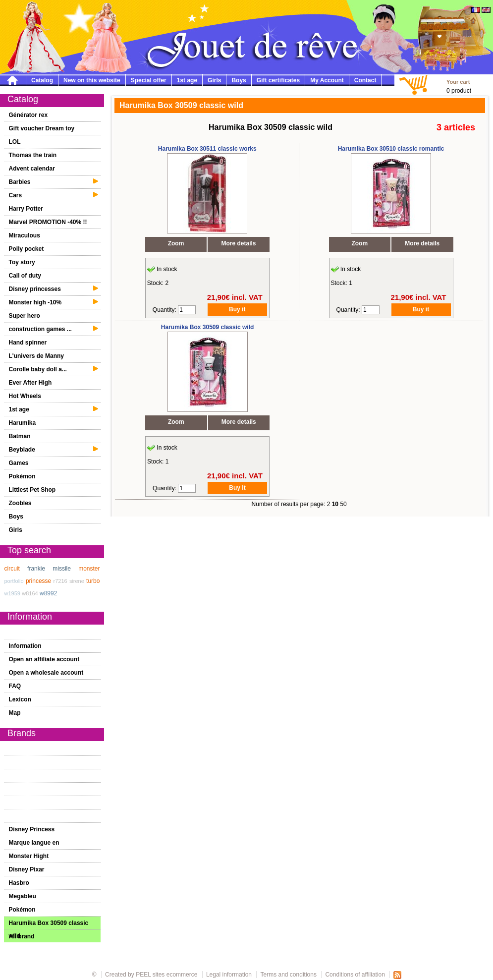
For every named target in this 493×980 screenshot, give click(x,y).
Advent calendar (32, 169)
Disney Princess (32, 829)
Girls (214, 80)
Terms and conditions (289, 975)
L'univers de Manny (37, 356)
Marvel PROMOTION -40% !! (48, 222)
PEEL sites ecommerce (166, 975)
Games (19, 463)
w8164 (30, 593)
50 (343, 504)
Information (25, 646)
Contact (365, 80)
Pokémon (22, 476)
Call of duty (25, 276)
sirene (77, 581)
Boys (239, 80)
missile (62, 569)
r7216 (60, 581)
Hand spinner (28, 343)
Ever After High (30, 383)
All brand (22, 936)
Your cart (458, 82)
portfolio (14, 581)
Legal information (229, 975)
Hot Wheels (25, 396)
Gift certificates (278, 80)
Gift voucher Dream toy (42, 128)
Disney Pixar (27, 869)
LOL (15, 142)
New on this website (92, 80)
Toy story (22, 262)
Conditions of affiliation (356, 975)
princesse (38, 581)
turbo (93, 581)
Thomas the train (33, 155)
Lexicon (20, 699)
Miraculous (25, 235)
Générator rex (28, 115)
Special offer (149, 80)
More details (239, 243)
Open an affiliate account (44, 659)
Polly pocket (27, 249)
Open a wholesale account (46, 673)
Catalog (42, 80)
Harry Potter (26, 209)
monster (89, 569)
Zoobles (20, 503)
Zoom (176, 243)
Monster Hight (29, 856)
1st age (187, 80)
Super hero (25, 316)
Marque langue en (34, 843)
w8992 (48, 593)
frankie (36, 569)
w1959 (12, 593)
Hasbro (19, 883)
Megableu (23, 896)
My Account (327, 80)
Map (15, 713)
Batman (20, 436)
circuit (12, 569)
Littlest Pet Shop (32, 490)
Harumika (23, 423)
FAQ (15, 686)
